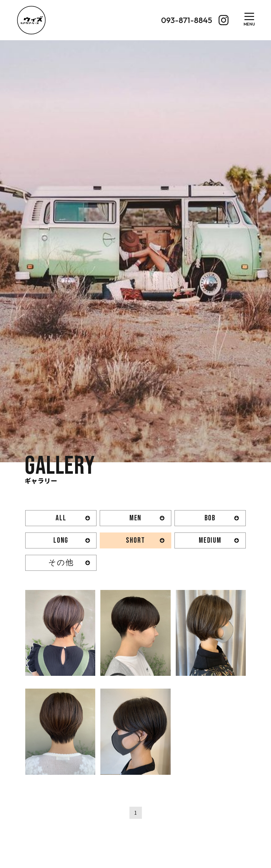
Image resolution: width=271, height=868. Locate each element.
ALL (61, 518)
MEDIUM (210, 540)
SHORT (135, 540)
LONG (61, 540)
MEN (135, 518)
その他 (61, 563)
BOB (210, 518)
